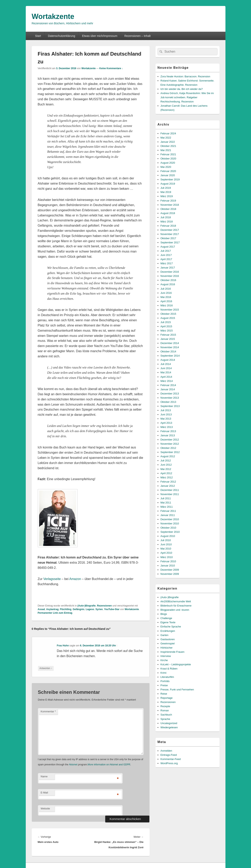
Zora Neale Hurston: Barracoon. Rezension (185, 76)
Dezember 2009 (170, 570)
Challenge (166, 618)
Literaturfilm (167, 677)
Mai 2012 (166, 469)
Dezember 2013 (170, 394)
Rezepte (165, 706)
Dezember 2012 (170, 440)
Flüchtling (66, 609)
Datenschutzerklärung (62, 36)
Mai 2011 (166, 503)
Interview (166, 656)
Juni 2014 (166, 368)
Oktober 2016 (168, 280)
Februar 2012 (168, 482)
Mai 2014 (166, 372)
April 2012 (166, 473)
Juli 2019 (166, 188)
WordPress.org (169, 763)
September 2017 (170, 242)
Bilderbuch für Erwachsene (176, 606)
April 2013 (166, 423)
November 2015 (170, 310)
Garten (165, 635)
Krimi (164, 673)
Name (44, 776)
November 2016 (170, 276)
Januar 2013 (168, 435)
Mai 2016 (166, 297)
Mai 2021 (166, 150)
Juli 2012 (166, 461)
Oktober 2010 (168, 528)
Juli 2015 (166, 322)
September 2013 (170, 406)
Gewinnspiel (168, 643)
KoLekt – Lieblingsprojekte (176, 664)
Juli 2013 (166, 410)
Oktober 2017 (168, 238)
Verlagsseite (52, 579)
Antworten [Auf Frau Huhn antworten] (46, 668)
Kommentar (48, 711)
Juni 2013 (166, 414)
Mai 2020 (166, 167)
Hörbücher (167, 648)
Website (45, 809)
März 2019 (167, 196)
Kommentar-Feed (171, 759)
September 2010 (170, 532)
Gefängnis (79, 609)
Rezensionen (104, 606)
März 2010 (167, 557)
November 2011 (170, 494)
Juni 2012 (166, 465)
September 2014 (170, 356)
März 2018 (167, 222)
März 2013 (167, 427)
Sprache (165, 719)
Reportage (167, 698)
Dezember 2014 (170, 343)
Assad (41, 609)
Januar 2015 (168, 339)
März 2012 (167, 477)
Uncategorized (169, 723)
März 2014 (167, 381)
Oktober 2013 (168, 402)
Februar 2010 (168, 561)
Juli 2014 (166, 364)
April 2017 (166, 259)
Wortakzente (53, 16)
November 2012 (170, 444)
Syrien (99, 609)
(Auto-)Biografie (87, 606)
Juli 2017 (166, 251)
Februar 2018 (168, 226)
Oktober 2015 (168, 314)
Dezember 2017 (170, 230)
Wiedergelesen (169, 727)
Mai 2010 (166, 549)
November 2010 (170, 523)
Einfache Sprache (171, 627)
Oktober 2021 (168, 146)
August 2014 (168, 360)
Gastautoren (168, 639)
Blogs (164, 614)
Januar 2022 (168, 142)
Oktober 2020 (168, 159)
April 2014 (166, 377)
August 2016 (168, 284)
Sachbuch (166, 715)
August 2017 (168, 247)
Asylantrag (52, 609)
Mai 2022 (166, 138)
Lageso (90, 609)
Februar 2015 (168, 335)
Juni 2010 (166, 544)
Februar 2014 (168, 385)
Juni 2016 (166, 293)
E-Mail (44, 793)
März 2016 (167, 305)
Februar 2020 (168, 171)
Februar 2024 (168, 133)
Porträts (165, 681)
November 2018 (170, 205)
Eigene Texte (168, 622)
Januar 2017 (168, 268)
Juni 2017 (166, 255)
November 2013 (170, 398)
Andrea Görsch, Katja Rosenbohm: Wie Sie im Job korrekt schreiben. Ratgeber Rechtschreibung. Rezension (187, 97)
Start (38, 36)
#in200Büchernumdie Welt (176, 601)
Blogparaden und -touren (175, 610)
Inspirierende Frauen (173, 652)
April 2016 (166, 301)
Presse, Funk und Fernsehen (177, 690)
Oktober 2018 (168, 209)
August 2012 (168, 456)
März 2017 (167, 263)
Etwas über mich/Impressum (100, 36)
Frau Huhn (63, 646)
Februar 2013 (168, 431)
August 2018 (168, 213)
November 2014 (170, 347)
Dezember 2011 (170, 490)
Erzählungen (168, 631)
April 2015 (166, 326)
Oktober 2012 (168, 448)
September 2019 (170, 179)
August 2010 (168, 536)
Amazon (75, 579)
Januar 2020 (168, 175)
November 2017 (170, 234)
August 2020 (168, 163)
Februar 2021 (168, 154)
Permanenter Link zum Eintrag (55, 613)
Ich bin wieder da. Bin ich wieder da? (182, 89)
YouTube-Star (112, 609)
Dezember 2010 (170, 519)
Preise (164, 685)
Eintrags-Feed (169, 755)
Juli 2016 (166, 289)
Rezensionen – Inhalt (138, 36)
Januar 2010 (168, 566)
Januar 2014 (168, 389)
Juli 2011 (166, 498)
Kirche (164, 660)
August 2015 (168, 318)
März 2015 (167, 331)
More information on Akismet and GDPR (109, 765)
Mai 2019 (166, 192)
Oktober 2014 (168, 351)
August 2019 (168, 184)
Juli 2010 (166, 540)
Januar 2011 (168, 515)
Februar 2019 (168, 201)
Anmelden (166, 751)
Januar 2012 (168, 486)
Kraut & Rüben (169, 669)
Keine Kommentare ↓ (111, 68)
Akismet (73, 765)
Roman (165, 710)
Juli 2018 (166, 217)
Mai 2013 (166, 419)
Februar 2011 (168, 511)
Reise (164, 694)
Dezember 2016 (170, 272)
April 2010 (166, 553)
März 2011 (167, 507)
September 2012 (170, 452)
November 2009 (170, 574)
